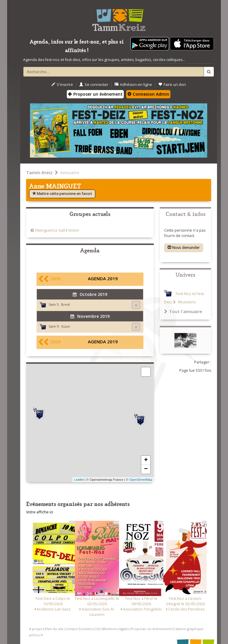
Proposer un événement (151, 629)
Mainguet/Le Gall (50, 230)
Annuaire (70, 172)
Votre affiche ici (40, 512)
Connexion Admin (148, 94)
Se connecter (94, 85)
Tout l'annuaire (183, 311)
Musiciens (186, 302)
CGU (98, 629)
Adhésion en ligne (133, 85)
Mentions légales (116, 629)
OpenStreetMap (141, 480)
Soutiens (86, 629)
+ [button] (146, 460)
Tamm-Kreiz (39, 172)
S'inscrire (62, 85)
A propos (37, 629)
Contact (71, 629)
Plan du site (54, 629)
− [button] (146, 469)
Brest (65, 304)
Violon (74, 230)
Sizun (66, 326)
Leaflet (79, 480)
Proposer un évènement (95, 94)
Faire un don (172, 85)
